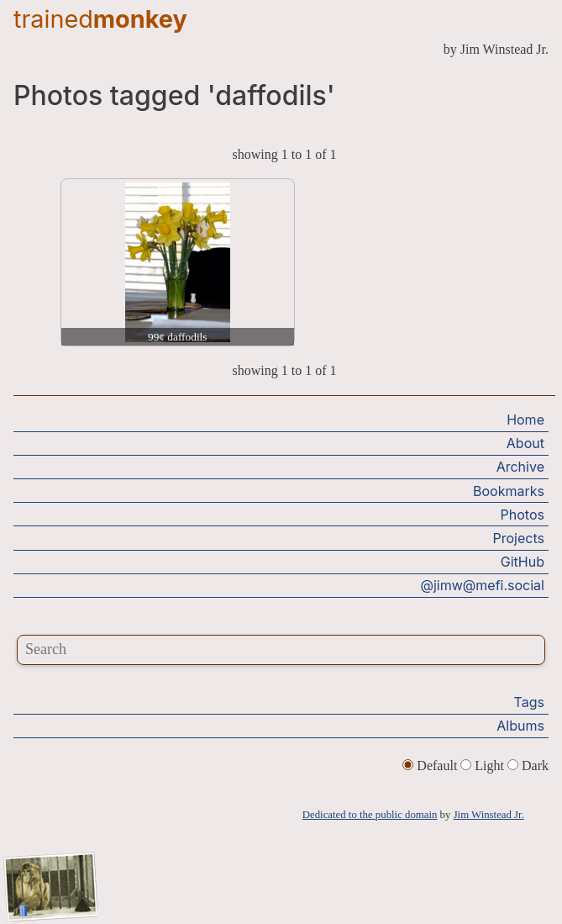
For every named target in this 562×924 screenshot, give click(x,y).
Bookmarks (509, 491)
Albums (520, 726)
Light (484, 766)
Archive (520, 467)
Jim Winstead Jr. (489, 815)
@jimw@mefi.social (483, 585)
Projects (519, 538)
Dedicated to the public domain (370, 815)
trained (100, 19)
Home (525, 420)
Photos (523, 515)
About (525, 443)
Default (431, 766)
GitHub (523, 562)
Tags (529, 702)
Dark (528, 766)
